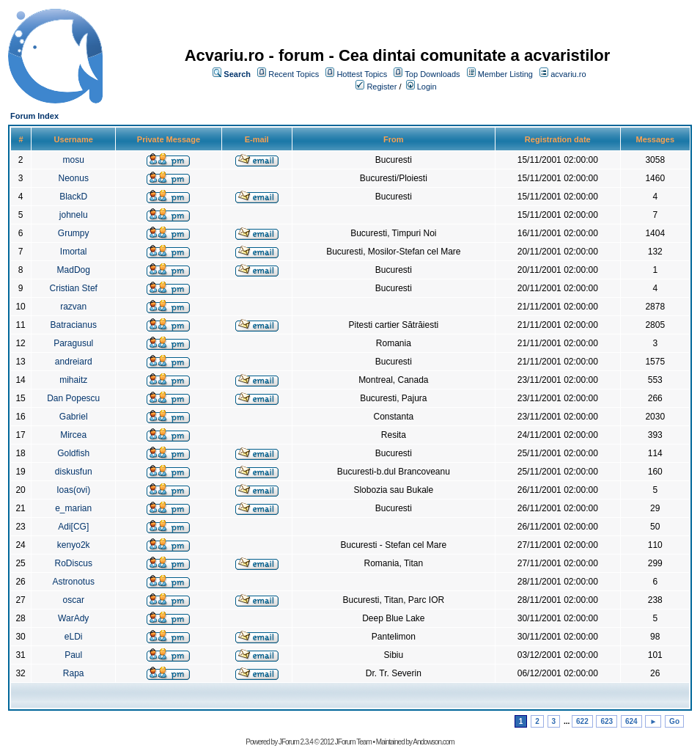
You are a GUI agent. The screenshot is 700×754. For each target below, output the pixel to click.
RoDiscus (74, 563)
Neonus (74, 178)
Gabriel (74, 417)
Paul (73, 655)
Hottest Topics (362, 74)
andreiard (74, 362)
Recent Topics (294, 74)
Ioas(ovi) (73, 490)
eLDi (74, 637)
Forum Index (34, 116)
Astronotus (74, 582)
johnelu (74, 215)
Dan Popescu (73, 398)
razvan (73, 307)
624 (631, 721)
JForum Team (353, 742)
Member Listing (505, 74)
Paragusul (73, 343)
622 (582, 721)
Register (382, 87)
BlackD (73, 197)
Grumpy (74, 233)
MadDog (74, 270)
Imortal (74, 252)
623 (607, 721)
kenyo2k (74, 545)
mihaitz (73, 380)
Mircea (73, 435)
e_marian (73, 508)
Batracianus (74, 325)
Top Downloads (432, 74)
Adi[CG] (73, 527)
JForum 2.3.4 (296, 742)
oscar (74, 600)
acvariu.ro (568, 74)
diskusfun (74, 472)
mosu (74, 160)
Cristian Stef (74, 288)
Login (427, 87)
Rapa (74, 673)
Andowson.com (433, 742)
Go (674, 721)
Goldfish (73, 453)
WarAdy (73, 618)
